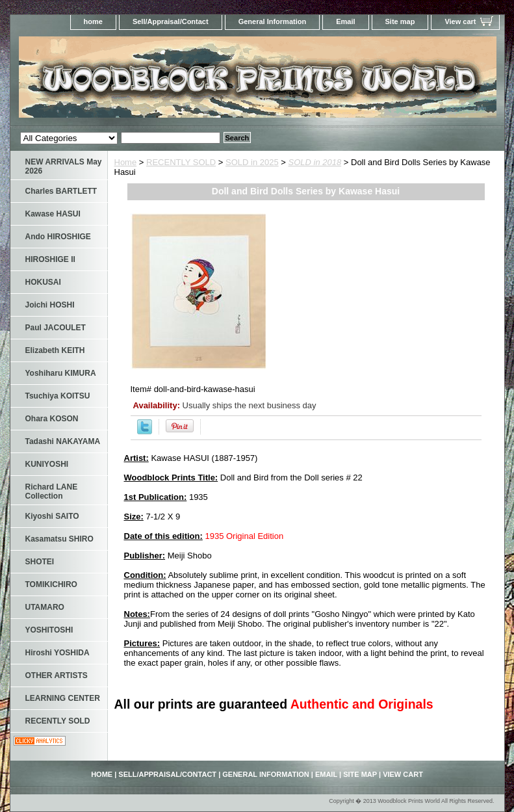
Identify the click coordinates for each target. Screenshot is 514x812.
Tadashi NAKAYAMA (63, 441)
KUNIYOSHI (47, 464)
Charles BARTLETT (61, 191)
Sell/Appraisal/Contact (171, 21)
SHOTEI (40, 562)
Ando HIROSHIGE (58, 237)
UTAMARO (45, 607)
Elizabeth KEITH (55, 350)
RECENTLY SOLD (181, 162)
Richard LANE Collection (52, 491)
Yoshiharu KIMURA (61, 373)
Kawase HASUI (53, 214)
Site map (400, 21)
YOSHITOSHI (49, 630)
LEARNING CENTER (63, 698)
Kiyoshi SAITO (52, 516)
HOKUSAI (43, 282)
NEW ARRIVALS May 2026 (64, 166)
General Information (273, 21)
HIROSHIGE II (50, 259)
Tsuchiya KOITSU (58, 396)
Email (345, 21)
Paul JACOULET (56, 328)
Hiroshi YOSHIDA (58, 653)
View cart (460, 21)
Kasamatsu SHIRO (59, 539)
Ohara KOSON (52, 419)
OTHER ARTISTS (57, 675)
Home (126, 162)
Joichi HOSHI (50, 305)
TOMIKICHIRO (51, 584)
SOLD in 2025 (252, 162)
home (93, 21)
